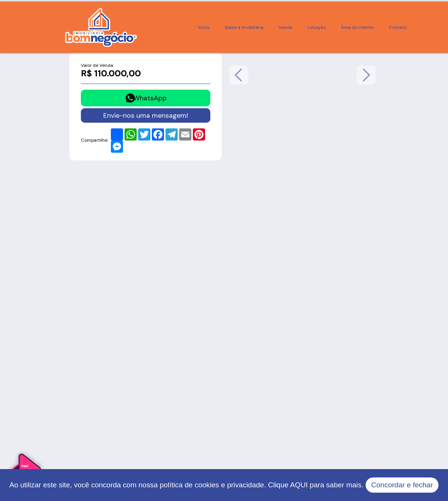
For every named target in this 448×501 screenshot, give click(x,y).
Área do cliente (357, 27)
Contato (398, 27)
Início (204, 27)
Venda (286, 27)
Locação (317, 27)
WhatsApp (150, 98)
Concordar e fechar (402, 485)
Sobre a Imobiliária (244, 27)
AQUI (299, 485)
